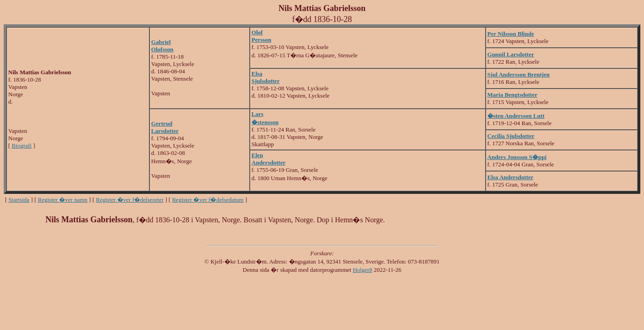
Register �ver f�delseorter (130, 200)
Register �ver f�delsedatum (208, 200)
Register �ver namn (63, 200)
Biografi (22, 146)
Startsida (19, 200)
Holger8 (363, 270)
